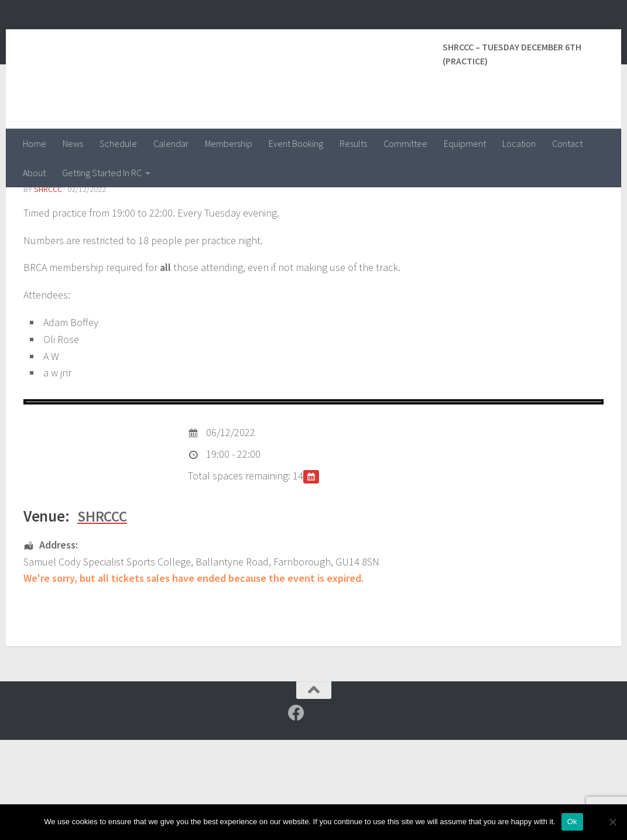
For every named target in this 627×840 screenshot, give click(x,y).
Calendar (171, 143)
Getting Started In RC (102, 173)
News (73, 143)
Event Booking (296, 143)
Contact (567, 143)
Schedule (118, 143)
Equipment (465, 143)
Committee (405, 143)
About (34, 173)
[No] (612, 822)
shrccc (48, 290)
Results (353, 143)
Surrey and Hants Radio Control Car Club (233, 40)
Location (519, 143)
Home (35, 143)
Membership (229, 143)
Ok (572, 822)
